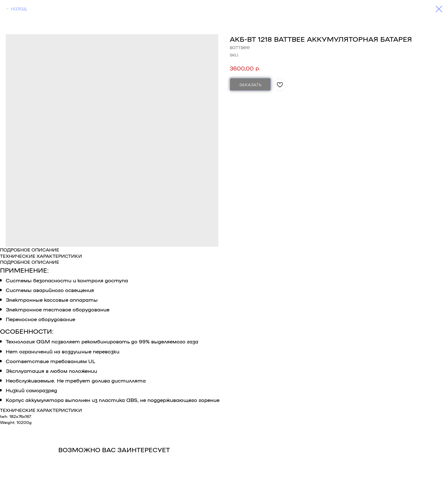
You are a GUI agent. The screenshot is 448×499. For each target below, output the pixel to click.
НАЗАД (19, 9)
